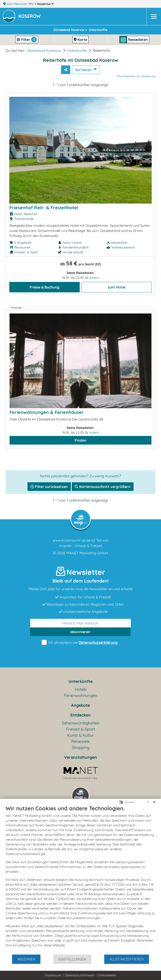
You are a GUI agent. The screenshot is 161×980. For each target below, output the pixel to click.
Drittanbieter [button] (107, 975)
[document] (80, 879)
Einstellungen (72, 959)
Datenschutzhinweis (80, 975)
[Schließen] (154, 802)
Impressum (53, 975)
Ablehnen (26, 959)
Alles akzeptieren (127, 959)
